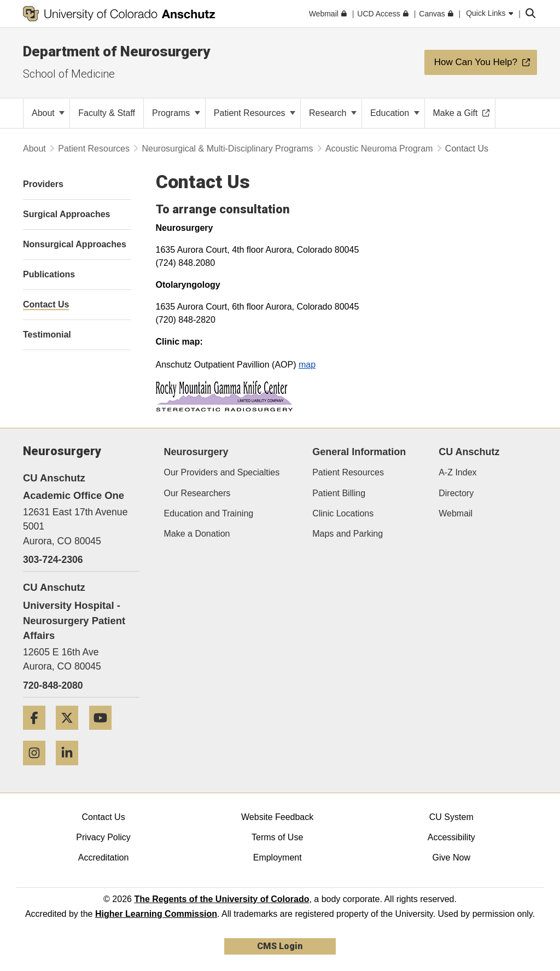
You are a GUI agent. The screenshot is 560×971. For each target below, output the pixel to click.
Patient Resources (255, 113)
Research (333, 113)
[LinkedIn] (71, 769)
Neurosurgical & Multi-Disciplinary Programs (227, 149)
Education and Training (209, 513)
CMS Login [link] (280, 946)
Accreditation (104, 857)
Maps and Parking (348, 534)
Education (395, 113)
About (48, 113)
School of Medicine (69, 74)
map (307, 365)
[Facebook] (38, 734)
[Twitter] (71, 734)
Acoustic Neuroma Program (379, 149)
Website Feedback (277, 817)
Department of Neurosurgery (116, 51)
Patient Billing (339, 493)
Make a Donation (197, 534)
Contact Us (103, 817)
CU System (451, 817)
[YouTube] (104, 734)
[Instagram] (38, 769)
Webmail (456, 513)
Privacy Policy (103, 837)
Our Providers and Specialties (222, 472)
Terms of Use (277, 837)
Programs (176, 113)
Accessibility (451, 837)
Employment (278, 857)
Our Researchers (197, 493)
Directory (456, 493)
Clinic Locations (343, 513)
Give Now (451, 857)
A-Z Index (457, 472)
